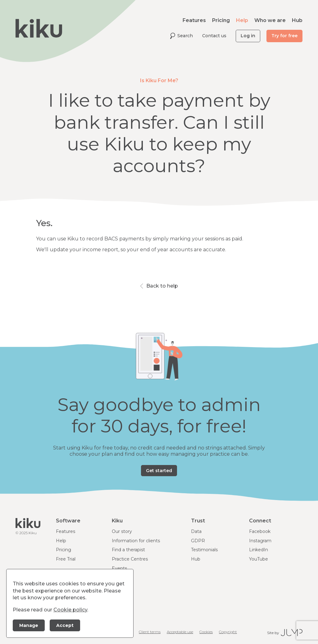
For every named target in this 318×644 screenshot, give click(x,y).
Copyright (228, 632)
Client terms (150, 632)
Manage (29, 625)
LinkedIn (259, 550)
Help (242, 20)
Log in (248, 36)
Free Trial (66, 559)
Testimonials (204, 550)
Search (182, 36)
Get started (159, 471)
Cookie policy (70, 610)
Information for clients (136, 541)
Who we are (270, 20)
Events (119, 568)
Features (194, 20)
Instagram (260, 541)
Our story (122, 531)
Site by (285, 633)
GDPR (198, 541)
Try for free (284, 36)
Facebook (260, 531)
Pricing (221, 20)
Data (196, 531)
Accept (65, 625)
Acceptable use (180, 632)
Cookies (206, 632)
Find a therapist (128, 550)
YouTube (259, 559)
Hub (297, 20)
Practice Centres (130, 559)
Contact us (214, 36)
